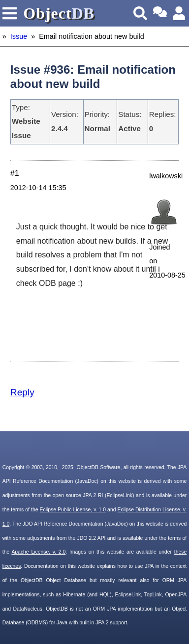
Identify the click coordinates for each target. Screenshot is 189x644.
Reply (22, 392)
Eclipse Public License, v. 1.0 (73, 510)
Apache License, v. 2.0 (38, 552)
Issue (19, 36)
